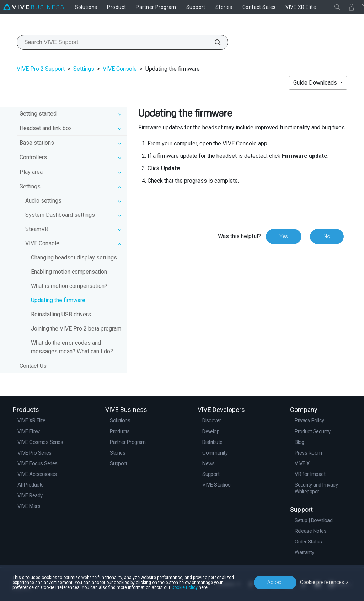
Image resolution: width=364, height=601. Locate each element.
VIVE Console (120, 69)
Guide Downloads (316, 83)
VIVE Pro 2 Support (41, 69)
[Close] (337, 7)
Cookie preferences (322, 582)
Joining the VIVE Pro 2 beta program (76, 329)
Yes (284, 236)
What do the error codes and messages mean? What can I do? (72, 347)
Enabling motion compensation (69, 272)
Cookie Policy (184, 587)
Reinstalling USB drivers (61, 314)
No (327, 236)
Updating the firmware (58, 300)
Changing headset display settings (74, 257)
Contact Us (33, 366)
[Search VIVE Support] (214, 42)
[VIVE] (33, 7)
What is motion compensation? (69, 286)
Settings (84, 69)
